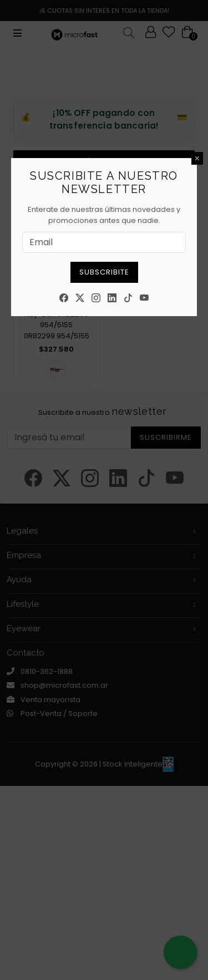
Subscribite (104, 272)
